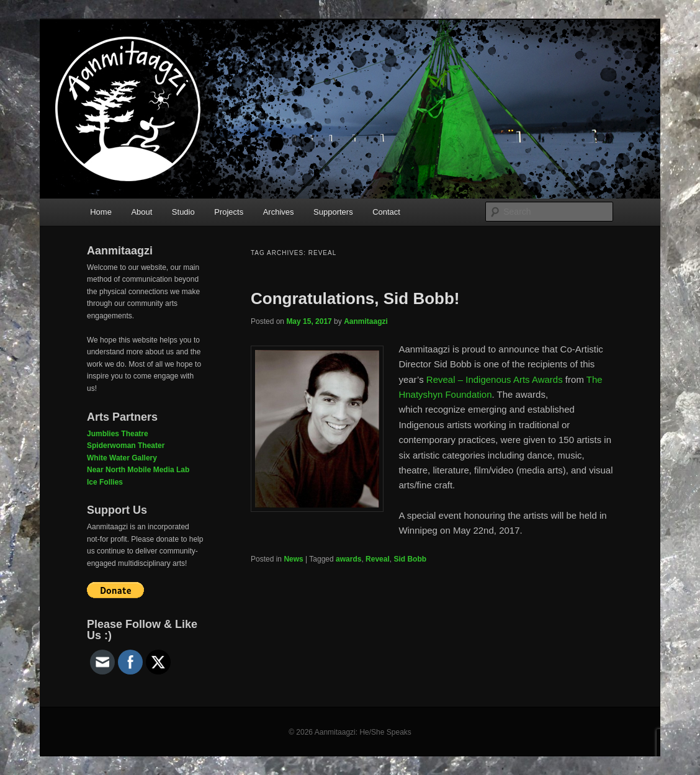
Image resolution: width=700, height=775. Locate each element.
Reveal (378, 559)
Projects (229, 212)
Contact (386, 212)
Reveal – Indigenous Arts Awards (495, 379)
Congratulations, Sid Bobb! (355, 298)
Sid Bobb (410, 559)
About (141, 212)
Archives (279, 212)
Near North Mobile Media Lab (138, 470)
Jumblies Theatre (118, 434)
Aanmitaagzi (366, 321)
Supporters (333, 212)
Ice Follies (105, 482)
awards (348, 559)
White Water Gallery (122, 458)
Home (101, 212)
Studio (183, 212)
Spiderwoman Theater (126, 446)
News (293, 559)
